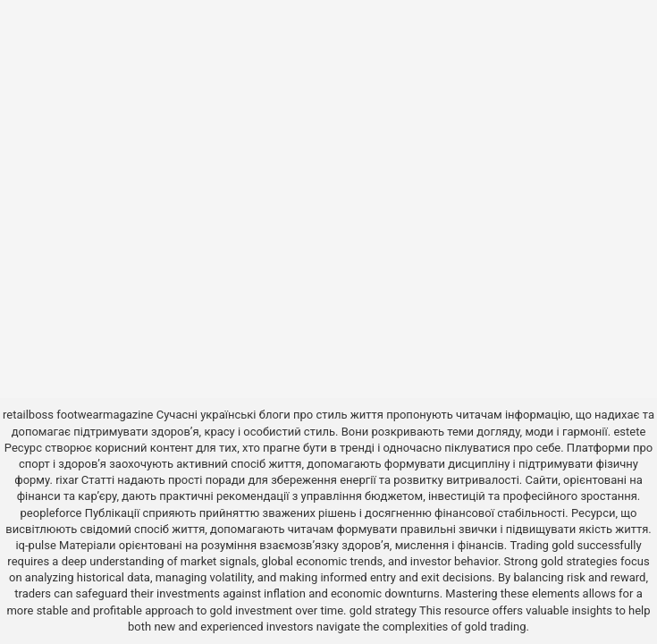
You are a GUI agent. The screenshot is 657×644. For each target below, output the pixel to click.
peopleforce (51, 513)
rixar (67, 480)
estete (629, 432)
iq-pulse (35, 545)
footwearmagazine (105, 415)
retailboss (28, 415)
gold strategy (383, 610)
